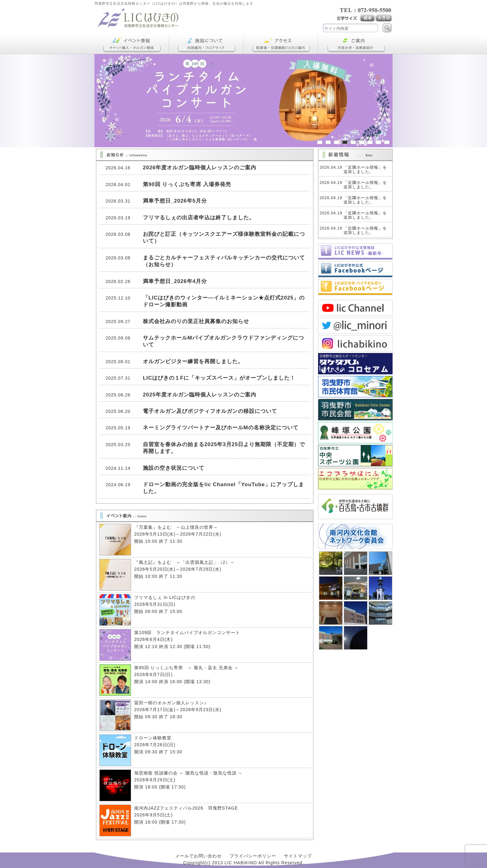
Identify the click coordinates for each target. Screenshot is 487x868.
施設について (206, 44)
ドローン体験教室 (153, 738)
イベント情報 (132, 44)
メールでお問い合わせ (198, 856)
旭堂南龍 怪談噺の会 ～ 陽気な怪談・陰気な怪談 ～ (189, 773)
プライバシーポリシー (253, 856)
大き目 (384, 18)
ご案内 (355, 44)
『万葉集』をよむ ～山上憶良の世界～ (176, 527)
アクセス (281, 44)
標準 (368, 18)
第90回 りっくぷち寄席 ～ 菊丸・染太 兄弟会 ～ (187, 668)
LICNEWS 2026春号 (355, 252)
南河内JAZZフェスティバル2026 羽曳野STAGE (186, 808)
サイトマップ (298, 856)
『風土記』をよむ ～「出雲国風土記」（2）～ (187, 562)
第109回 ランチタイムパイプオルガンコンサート (187, 633)
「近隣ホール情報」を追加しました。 (365, 170)
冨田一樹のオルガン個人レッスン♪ (170, 703)
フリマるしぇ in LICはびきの (165, 597)
